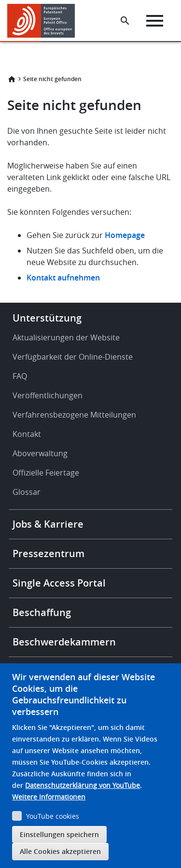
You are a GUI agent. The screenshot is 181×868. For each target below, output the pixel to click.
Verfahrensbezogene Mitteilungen (74, 415)
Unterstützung (47, 318)
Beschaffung (42, 612)
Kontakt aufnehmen (63, 278)
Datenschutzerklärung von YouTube (83, 785)
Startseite (12, 79)
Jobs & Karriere (48, 524)
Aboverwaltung (40, 453)
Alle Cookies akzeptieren (60, 851)
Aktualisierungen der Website (66, 337)
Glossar (27, 492)
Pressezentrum (49, 553)
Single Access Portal (59, 583)
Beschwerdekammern (64, 642)
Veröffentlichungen (48, 395)
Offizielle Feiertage (46, 473)
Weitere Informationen (49, 797)
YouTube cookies (53, 816)
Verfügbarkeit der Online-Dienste (73, 357)
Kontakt (27, 434)
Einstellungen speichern (59, 834)
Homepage (126, 235)
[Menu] (155, 21)
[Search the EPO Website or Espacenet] (125, 21)
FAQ (20, 376)
